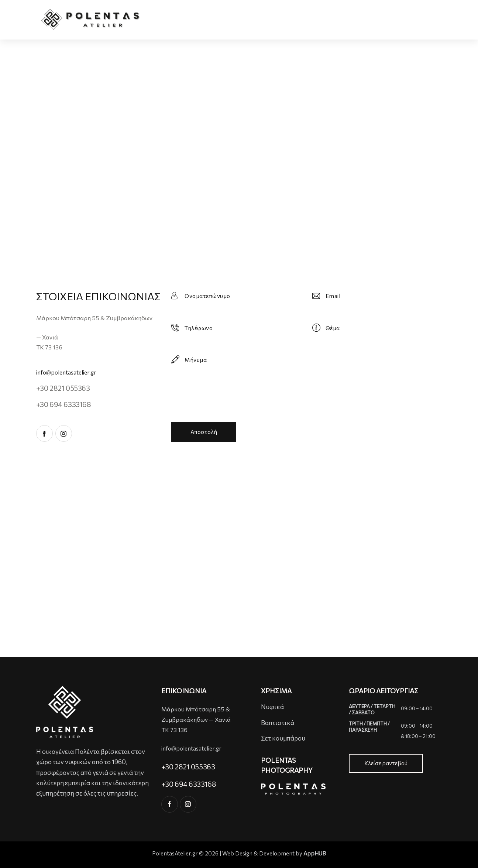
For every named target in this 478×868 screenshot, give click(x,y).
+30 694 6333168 (64, 404)
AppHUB (315, 854)
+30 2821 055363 (63, 388)
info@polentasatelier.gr (66, 372)
